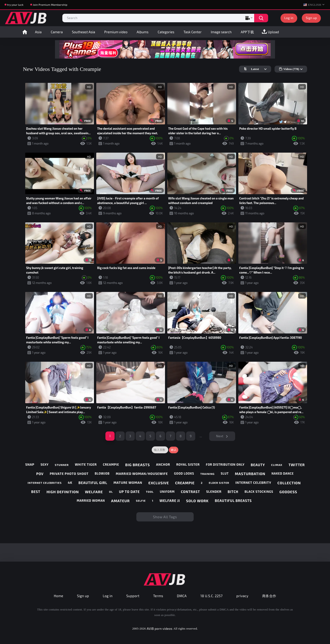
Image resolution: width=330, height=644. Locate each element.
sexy (45, 465)
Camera (57, 32)
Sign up (311, 18)
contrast (190, 492)
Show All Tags (165, 517)
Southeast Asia (84, 32)
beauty (258, 465)
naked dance (283, 474)
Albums (143, 32)
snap (30, 465)
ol (111, 492)
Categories (166, 32)
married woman (91, 501)
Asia (38, 32)
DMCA (182, 596)
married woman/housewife (142, 474)
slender (214, 492)
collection (289, 483)
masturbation (250, 474)
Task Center (193, 32)
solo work (197, 501)
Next (220, 436)
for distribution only (225, 465)
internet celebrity (253, 483)
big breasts (138, 465)
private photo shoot (69, 474)
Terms (158, 596)
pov (40, 474)
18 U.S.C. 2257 (212, 596)
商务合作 (269, 596)
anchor (163, 465)
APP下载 (247, 32)
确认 (174, 450)
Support (133, 596)
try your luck (15, 5)
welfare (94, 492)
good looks (184, 474)
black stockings (259, 492)
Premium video (116, 32)
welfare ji (170, 501)
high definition (63, 492)
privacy (242, 596)
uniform (167, 492)
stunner (62, 465)
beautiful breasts (233, 501)
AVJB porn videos (159, 629)
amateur (120, 501)
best (36, 492)
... (201, 436)
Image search (221, 32)
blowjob (102, 474)
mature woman (128, 483)
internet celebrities (45, 483)
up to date (129, 492)
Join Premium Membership (50, 5)
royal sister (188, 465)
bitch (233, 492)
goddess (288, 492)
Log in (289, 18)
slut (225, 474)
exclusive (159, 483)
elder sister (219, 483)
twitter (297, 465)
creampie (111, 465)
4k (70, 483)
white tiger (86, 465)
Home (25, 32)
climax (277, 465)
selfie (141, 501)
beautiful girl (93, 483)
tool (150, 492)
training (207, 474)
